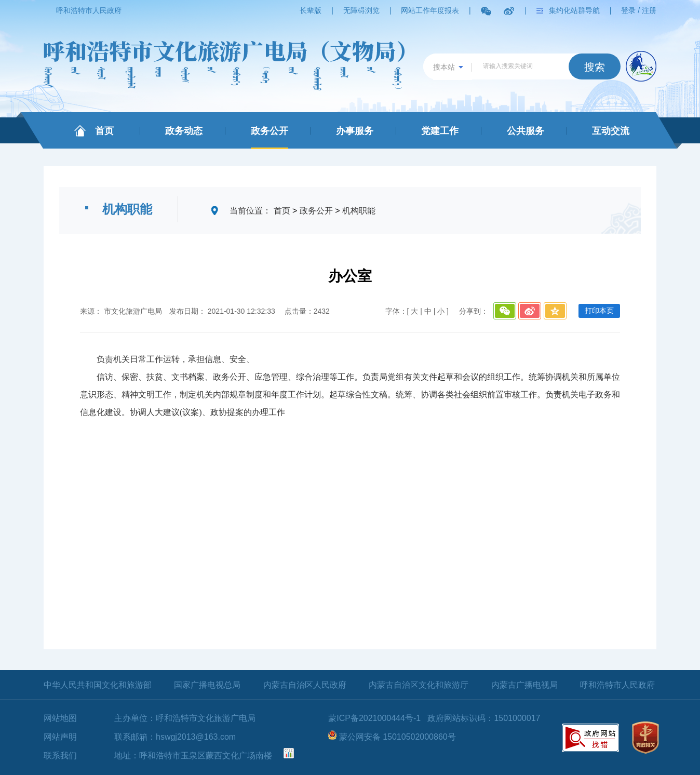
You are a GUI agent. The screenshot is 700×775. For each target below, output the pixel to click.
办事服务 (355, 131)
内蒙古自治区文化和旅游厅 (419, 685)
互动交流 (611, 131)
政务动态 (184, 131)
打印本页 (599, 311)
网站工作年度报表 (430, 10)
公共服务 (526, 131)
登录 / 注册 (639, 10)
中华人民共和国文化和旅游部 (98, 685)
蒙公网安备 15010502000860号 (398, 737)
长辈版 (311, 10)
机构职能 (359, 211)
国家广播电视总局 (207, 685)
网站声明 (60, 737)
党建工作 (440, 131)
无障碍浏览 (361, 10)
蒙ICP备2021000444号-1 (374, 718)
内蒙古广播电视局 (524, 685)
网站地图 (60, 718)
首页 (104, 131)
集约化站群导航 (574, 10)
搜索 (595, 67)
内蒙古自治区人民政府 (305, 685)
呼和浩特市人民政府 (89, 10)
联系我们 (60, 756)
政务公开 (270, 131)
